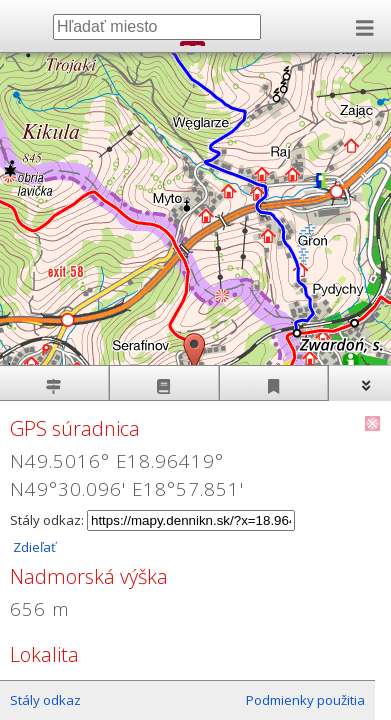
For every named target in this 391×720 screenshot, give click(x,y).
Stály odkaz (45, 700)
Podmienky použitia (305, 700)
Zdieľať (33, 547)
